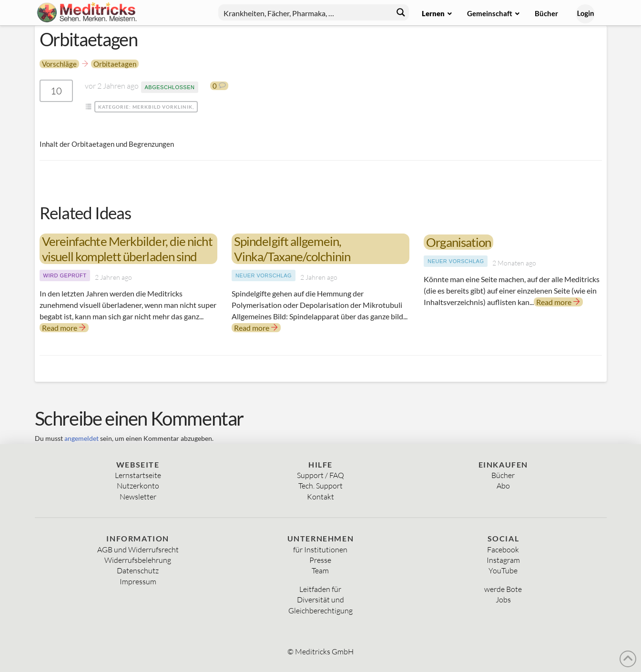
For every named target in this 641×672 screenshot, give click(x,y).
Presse (320, 560)
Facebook (503, 550)
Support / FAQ (320, 475)
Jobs (503, 600)
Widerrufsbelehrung (138, 560)
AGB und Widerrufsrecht (138, 550)
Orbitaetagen (115, 64)
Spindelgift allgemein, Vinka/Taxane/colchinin (292, 249)
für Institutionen (320, 550)
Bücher (503, 475)
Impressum (138, 581)
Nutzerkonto (138, 486)
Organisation (458, 242)
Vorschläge (59, 64)
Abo (503, 486)
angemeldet (81, 438)
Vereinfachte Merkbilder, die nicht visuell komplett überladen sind (127, 249)
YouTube (503, 570)
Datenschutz (138, 570)
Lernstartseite (138, 475)
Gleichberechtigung (320, 611)
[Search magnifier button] (401, 12)
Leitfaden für (320, 589)
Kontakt (320, 497)
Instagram (503, 560)
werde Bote (503, 589)
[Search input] (306, 12)
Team (320, 570)
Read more (64, 328)
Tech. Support (320, 486)
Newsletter (138, 497)
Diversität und (320, 600)
